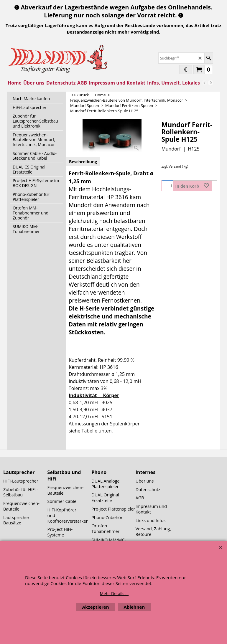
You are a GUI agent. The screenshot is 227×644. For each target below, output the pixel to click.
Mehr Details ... (114, 593)
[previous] (205, 83)
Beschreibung (83, 162)
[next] (210, 83)
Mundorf (171, 149)
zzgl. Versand (171, 166)
